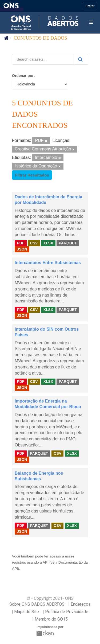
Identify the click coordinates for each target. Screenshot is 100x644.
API (46, 562)
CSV (34, 243)
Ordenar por (23, 76)
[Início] (6, 38)
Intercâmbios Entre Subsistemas (48, 263)
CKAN (46, 633)
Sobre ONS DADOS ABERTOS (37, 604)
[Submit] (81, 59)
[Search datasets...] (43, 59)
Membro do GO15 (51, 619)
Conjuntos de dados (41, 38)
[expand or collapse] (91, 22)
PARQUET (68, 243)
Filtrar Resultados (32, 175)
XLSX (48, 243)
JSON (22, 249)
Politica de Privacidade (67, 612)
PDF (21, 243)
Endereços (81, 604)
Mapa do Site (27, 612)
